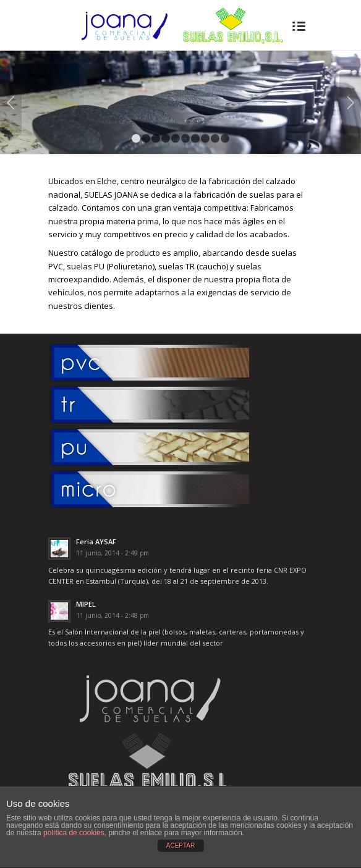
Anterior (11, 103)
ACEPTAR (181, 845)
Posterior (350, 103)
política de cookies (74, 833)
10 (225, 138)
